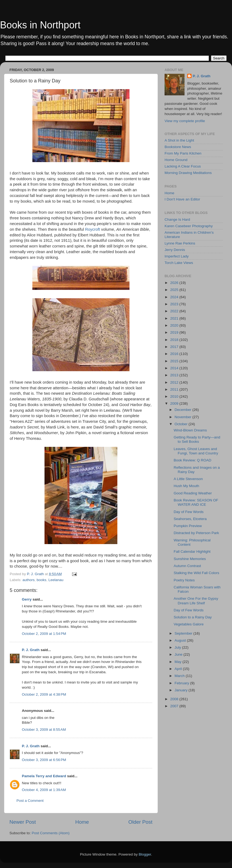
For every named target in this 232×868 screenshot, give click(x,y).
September (184, 633)
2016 (175, 354)
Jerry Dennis (175, 250)
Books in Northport (40, 25)
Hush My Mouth (187, 486)
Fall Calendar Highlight (192, 552)
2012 (175, 382)
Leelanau (56, 580)
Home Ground (176, 160)
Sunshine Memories (190, 559)
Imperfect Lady (177, 256)
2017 (175, 347)
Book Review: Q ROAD (193, 460)
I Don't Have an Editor (182, 199)
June (179, 654)
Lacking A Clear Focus (183, 166)
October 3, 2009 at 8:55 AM (44, 730)
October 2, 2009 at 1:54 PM (44, 634)
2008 (175, 699)
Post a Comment (30, 801)
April (179, 669)
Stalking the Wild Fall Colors (197, 573)
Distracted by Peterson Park (196, 533)
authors (28, 580)
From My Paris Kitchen (183, 153)
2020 (175, 325)
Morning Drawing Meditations (188, 173)
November (183, 417)
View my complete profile (185, 121)
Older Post (140, 822)
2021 (175, 318)
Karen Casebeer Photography (189, 226)
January (182, 690)
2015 (175, 361)
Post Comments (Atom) (51, 833)
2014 (175, 368)
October (182, 424)
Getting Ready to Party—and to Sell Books (197, 439)
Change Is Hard (177, 219)
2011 (175, 389)
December (183, 410)
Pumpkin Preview (188, 526)
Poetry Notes (184, 580)
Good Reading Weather (193, 493)
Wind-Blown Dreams (190, 430)
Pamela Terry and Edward (44, 776)
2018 (175, 340)
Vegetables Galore (189, 624)
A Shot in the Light (179, 140)
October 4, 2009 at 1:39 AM (44, 790)
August (181, 640)
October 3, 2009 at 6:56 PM (44, 760)
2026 (175, 283)
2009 (175, 403)
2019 (175, 332)
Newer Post (23, 822)
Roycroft (92, 229)
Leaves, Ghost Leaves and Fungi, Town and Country (196, 451)
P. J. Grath (31, 650)
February (182, 683)
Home (82, 822)
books (42, 580)
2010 (175, 396)
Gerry (27, 599)
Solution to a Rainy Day (193, 617)
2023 (175, 304)
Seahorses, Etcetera (190, 519)
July (178, 647)
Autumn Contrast (187, 566)
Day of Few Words (189, 512)
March (180, 676)
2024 (175, 297)
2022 (175, 311)
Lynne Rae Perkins (180, 243)
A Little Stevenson (188, 479)
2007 (175, 706)
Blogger (145, 854)
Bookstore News (178, 147)
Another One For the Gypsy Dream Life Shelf (196, 601)
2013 (175, 375)
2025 (175, 290)
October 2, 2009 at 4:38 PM (44, 694)
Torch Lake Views (179, 263)
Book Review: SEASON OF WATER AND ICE (196, 502)
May (178, 662)
